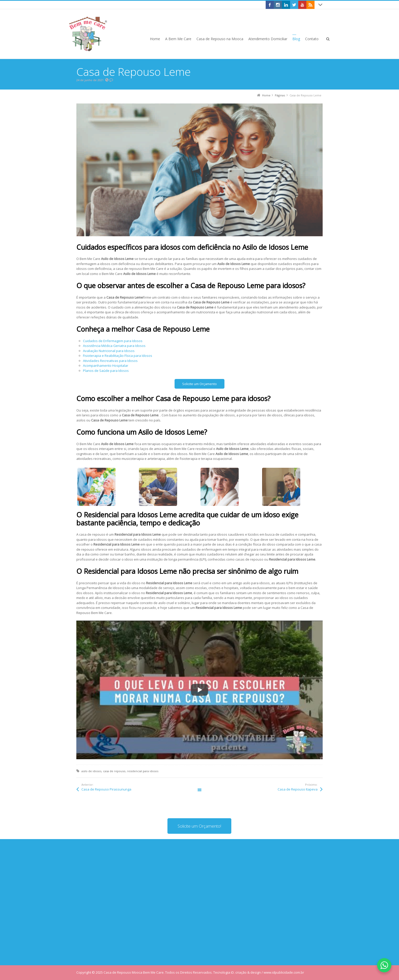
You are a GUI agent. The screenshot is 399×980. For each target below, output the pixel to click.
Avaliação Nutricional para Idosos (109, 351)
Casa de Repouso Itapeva (298, 789)
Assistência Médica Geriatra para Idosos (114, 346)
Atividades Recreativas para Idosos (110, 361)
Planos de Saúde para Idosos (106, 371)
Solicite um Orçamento (199, 384)
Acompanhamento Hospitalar (106, 365)
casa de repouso (114, 771)
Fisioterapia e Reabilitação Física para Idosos (118, 356)
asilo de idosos (91, 771)
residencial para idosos (143, 771)
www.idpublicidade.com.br (284, 972)
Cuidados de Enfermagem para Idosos (113, 341)
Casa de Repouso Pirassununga (106, 789)
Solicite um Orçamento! (199, 826)
